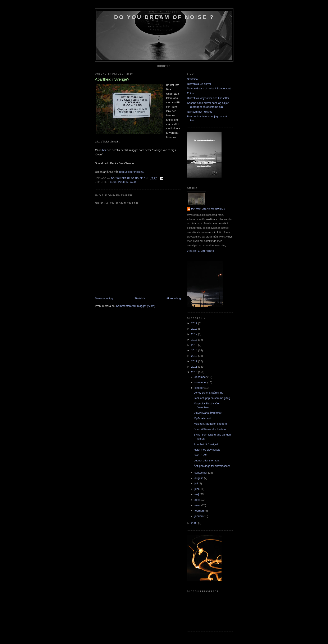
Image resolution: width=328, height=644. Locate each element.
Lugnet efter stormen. (207, 460)
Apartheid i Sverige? (206, 444)
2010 (195, 372)
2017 (195, 334)
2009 (195, 523)
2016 (195, 340)
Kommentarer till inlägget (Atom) (136, 306)
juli (197, 483)
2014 (195, 350)
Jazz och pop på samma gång (212, 398)
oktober (199, 388)
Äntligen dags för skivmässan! (212, 466)
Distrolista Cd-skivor (199, 84)
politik (123, 182)
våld (133, 182)
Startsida (140, 298)
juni (197, 489)
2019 (195, 323)
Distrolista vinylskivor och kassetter (208, 98)
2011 (195, 367)
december (201, 377)
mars (198, 505)
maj (197, 494)
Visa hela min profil (201, 251)
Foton (190, 93)
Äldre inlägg (174, 298)
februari (200, 511)
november (201, 382)
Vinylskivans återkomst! (208, 413)
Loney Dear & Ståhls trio (208, 393)
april (197, 500)
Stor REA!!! (201, 455)
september (201, 473)
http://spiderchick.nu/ (132, 172)
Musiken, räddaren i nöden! (210, 424)
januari (199, 516)
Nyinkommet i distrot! (200, 112)
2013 (195, 356)
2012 (195, 361)
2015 (195, 345)
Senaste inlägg (104, 298)
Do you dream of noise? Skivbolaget (209, 88)
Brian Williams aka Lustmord (211, 429)
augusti (199, 478)
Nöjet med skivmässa (207, 450)
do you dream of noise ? (164, 17)
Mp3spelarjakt (202, 418)
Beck (113, 182)
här (104, 150)
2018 (195, 329)
